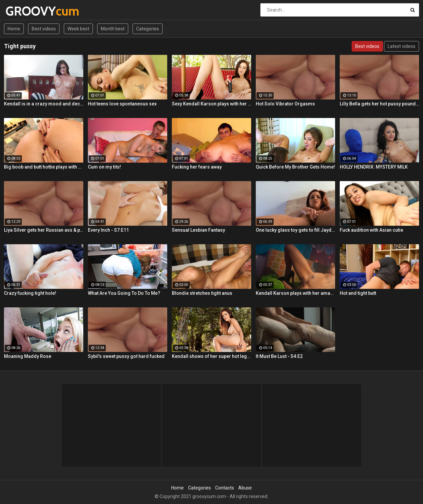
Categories (148, 29)
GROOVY (23, 11)
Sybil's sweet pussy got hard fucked (126, 356)
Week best (78, 29)
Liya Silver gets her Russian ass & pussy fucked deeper (44, 230)
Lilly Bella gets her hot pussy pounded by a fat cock (379, 104)
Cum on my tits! (104, 167)
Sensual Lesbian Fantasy (198, 230)
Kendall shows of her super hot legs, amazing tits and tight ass (211, 356)
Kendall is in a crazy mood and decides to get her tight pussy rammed (44, 104)
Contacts (225, 488)
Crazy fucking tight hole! (30, 293)
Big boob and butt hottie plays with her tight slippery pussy (44, 167)
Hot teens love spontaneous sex (122, 104)
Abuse (245, 488)
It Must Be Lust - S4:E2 (279, 356)
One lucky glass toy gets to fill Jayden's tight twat (295, 230)
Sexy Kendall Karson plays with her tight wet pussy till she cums (211, 104)
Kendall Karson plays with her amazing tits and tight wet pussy (295, 293)
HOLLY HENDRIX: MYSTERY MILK (374, 167)
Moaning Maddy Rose (28, 356)
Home (14, 29)
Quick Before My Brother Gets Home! (295, 167)
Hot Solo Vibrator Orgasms (285, 104)
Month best (113, 29)
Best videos (44, 29)
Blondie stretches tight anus (202, 293)
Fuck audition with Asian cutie (371, 230)
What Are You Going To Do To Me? (124, 293)
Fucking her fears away (197, 167)
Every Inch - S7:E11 (108, 230)
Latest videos (402, 46)
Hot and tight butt (358, 293)
